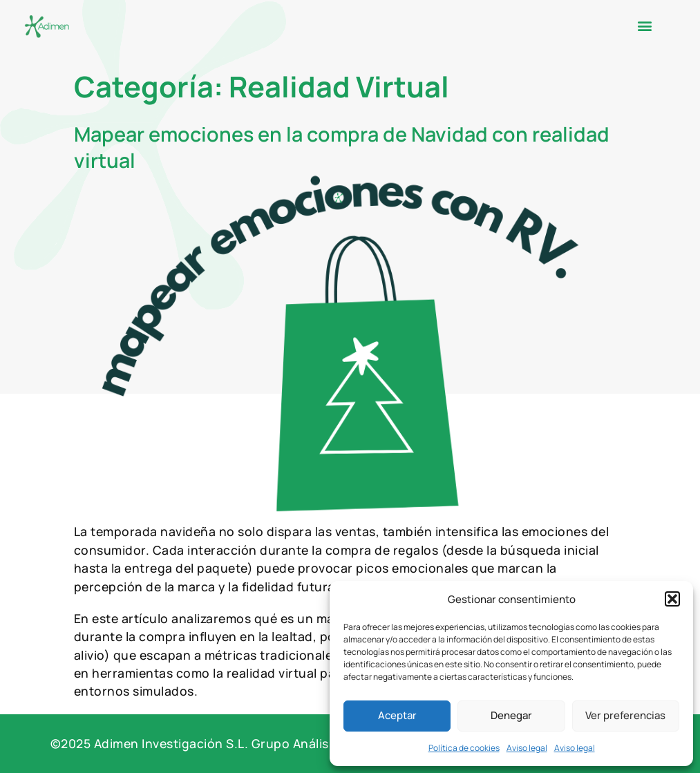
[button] (672, 599)
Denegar (511, 715)
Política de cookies (464, 748)
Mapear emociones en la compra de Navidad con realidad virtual (342, 147)
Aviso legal (527, 748)
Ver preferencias (625, 715)
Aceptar (397, 715)
